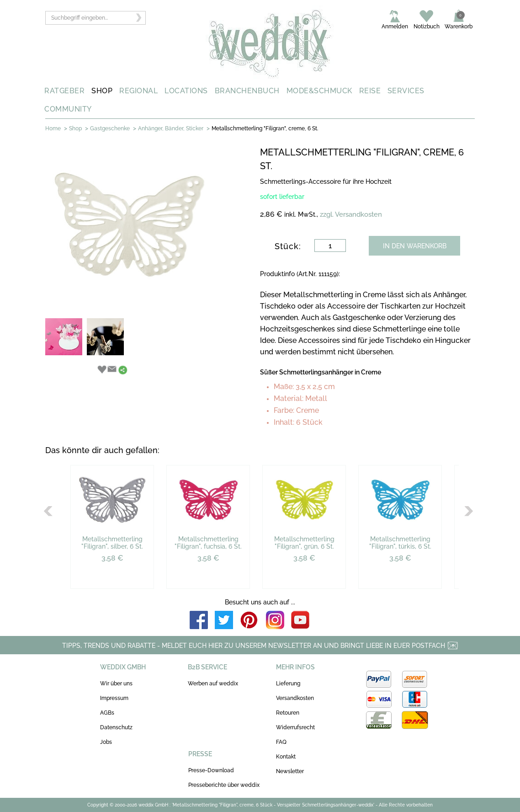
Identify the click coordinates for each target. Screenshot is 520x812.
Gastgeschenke (110, 128)
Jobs (106, 742)
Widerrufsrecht (295, 727)
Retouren (288, 713)
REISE (370, 91)
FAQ (281, 742)
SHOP (102, 91)
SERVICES (406, 91)
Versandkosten (295, 698)
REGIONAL (138, 91)
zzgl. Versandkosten (351, 214)
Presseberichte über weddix (224, 785)
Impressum (114, 698)
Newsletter (290, 771)
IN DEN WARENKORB (415, 246)
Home (53, 128)
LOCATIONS (186, 91)
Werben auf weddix (213, 684)
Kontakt (286, 757)
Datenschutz (116, 727)
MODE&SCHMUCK (319, 91)
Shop (75, 128)
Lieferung (288, 684)
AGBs (107, 713)
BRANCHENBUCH (247, 91)
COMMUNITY (68, 109)
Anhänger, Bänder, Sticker (171, 128)
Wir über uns (116, 684)
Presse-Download (211, 770)
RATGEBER (64, 91)
